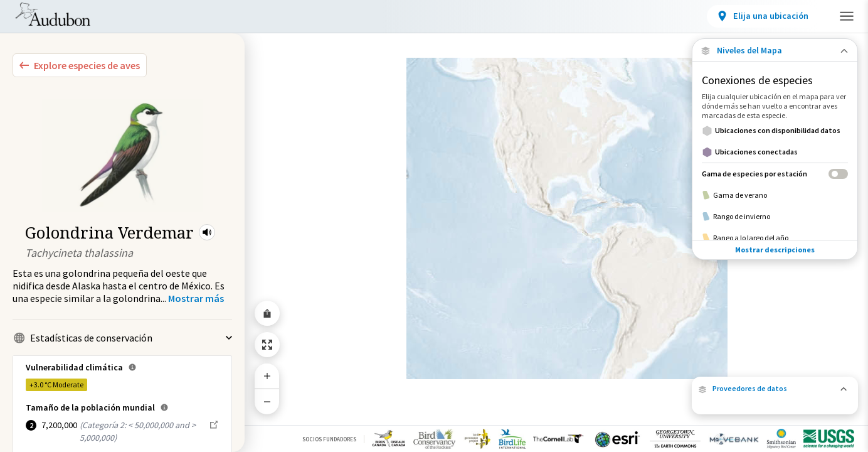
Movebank (835, 371)
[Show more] (196, 298)
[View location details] (673, 16)
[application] (434, 226)
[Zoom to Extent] (267, 345)
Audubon (711, 404)
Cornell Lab (720, 396)
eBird (832, 388)
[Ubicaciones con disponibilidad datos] (775, 131)
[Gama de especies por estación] (775, 174)
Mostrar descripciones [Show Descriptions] (775, 250)
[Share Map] (267, 313)
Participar (767, 15)
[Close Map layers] (775, 51)
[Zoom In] (267, 376)
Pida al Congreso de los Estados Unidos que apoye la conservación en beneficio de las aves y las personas (353, 388)
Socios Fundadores (329, 439)
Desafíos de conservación (363, 19)
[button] (207, 232)
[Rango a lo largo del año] (775, 238)
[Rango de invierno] (775, 217)
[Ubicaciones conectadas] (775, 152)
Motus (784, 379)
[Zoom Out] (267, 401)
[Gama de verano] (775, 195)
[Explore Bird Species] (80, 65)
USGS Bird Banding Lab (738, 379)
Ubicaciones (250, 19)
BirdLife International (798, 396)
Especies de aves (157, 19)
